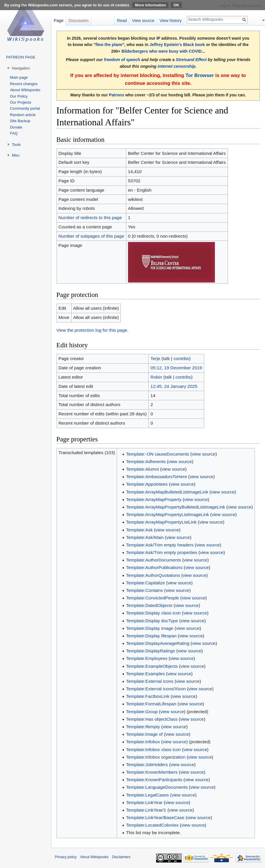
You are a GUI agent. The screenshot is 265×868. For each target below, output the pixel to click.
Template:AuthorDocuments (153, 560)
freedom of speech (122, 60)
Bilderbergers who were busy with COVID (161, 51)
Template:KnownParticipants (154, 780)
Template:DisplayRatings (150, 651)
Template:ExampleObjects (152, 666)
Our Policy (19, 96)
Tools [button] (16, 145)
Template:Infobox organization (156, 757)
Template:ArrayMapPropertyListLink (161, 522)
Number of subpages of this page (91, 236)
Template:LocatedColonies (152, 825)
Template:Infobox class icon (153, 749)
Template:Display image (150, 628)
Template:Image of (144, 734)
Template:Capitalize (145, 583)
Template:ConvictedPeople (152, 598)
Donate (16, 127)
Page (59, 21)
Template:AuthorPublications (154, 567)
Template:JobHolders (147, 765)
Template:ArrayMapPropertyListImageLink (168, 514)
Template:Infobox (143, 742)
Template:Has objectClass (152, 719)
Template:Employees (147, 658)
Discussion (79, 21)
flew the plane (109, 45)
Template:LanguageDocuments (157, 787)
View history (171, 21)
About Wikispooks (25, 90)
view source (204, 454)
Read (122, 21)
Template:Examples (145, 674)
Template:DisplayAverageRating (158, 643)
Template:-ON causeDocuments (158, 454)
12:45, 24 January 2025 (174, 386)
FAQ (14, 133)
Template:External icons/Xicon (156, 689)
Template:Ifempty (143, 727)
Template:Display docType (152, 621)
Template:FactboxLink (148, 696)
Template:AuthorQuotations (153, 575)
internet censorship (177, 66)
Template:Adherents (146, 461)
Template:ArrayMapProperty (154, 499)
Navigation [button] (21, 68)
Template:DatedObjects (149, 605)
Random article (23, 115)
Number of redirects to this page (90, 218)
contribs (181, 358)
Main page (19, 77)
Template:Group (142, 712)
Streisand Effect (191, 60)
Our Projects (20, 102)
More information (150, 5)
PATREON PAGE (21, 57)
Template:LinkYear (144, 802)
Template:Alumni (142, 469)
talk (166, 358)
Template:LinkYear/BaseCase (155, 817)
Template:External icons (150, 681)
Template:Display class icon (153, 613)
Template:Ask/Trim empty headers (160, 545)
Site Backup (20, 121)
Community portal (25, 108)
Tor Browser (200, 75)
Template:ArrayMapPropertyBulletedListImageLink (176, 507)
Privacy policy (66, 857)
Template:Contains (144, 590)
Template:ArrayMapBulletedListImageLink (167, 492)
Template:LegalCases (147, 795)
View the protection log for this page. (93, 330)
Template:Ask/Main (145, 537)
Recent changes (24, 84)
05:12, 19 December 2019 (176, 368)
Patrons (116, 95)
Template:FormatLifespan (151, 704)
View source (143, 21)
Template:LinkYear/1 (146, 810)
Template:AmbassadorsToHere (156, 477)
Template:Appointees (147, 484)
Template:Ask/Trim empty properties (162, 552)
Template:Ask (139, 530)
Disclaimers (121, 857)
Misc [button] (16, 155)
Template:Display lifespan (151, 636)
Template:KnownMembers (152, 772)
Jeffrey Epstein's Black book (177, 45)
